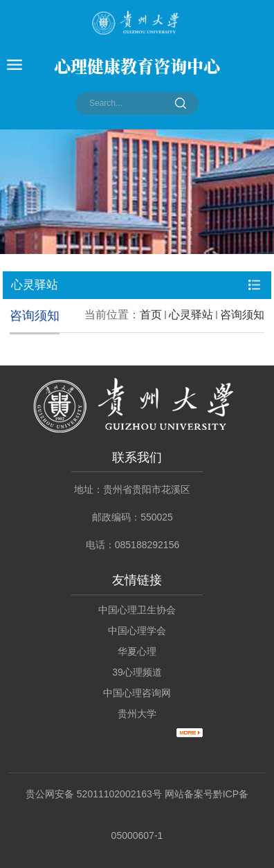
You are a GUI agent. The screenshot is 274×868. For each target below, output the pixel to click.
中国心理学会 (137, 631)
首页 (151, 315)
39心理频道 (137, 672)
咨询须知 (242, 315)
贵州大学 (137, 714)
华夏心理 (137, 651)
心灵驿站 (191, 315)
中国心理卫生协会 (137, 610)
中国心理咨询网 (137, 693)
